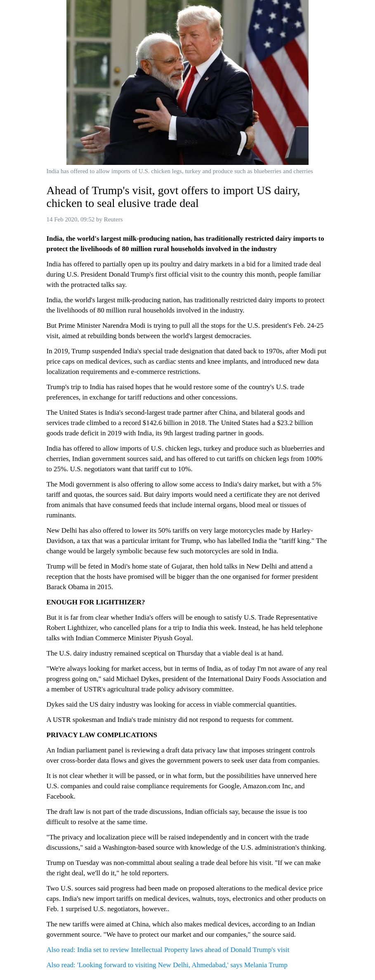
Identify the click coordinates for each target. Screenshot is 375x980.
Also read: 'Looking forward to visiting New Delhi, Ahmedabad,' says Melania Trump (167, 965)
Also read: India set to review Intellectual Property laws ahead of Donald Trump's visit (168, 950)
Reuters (113, 219)
